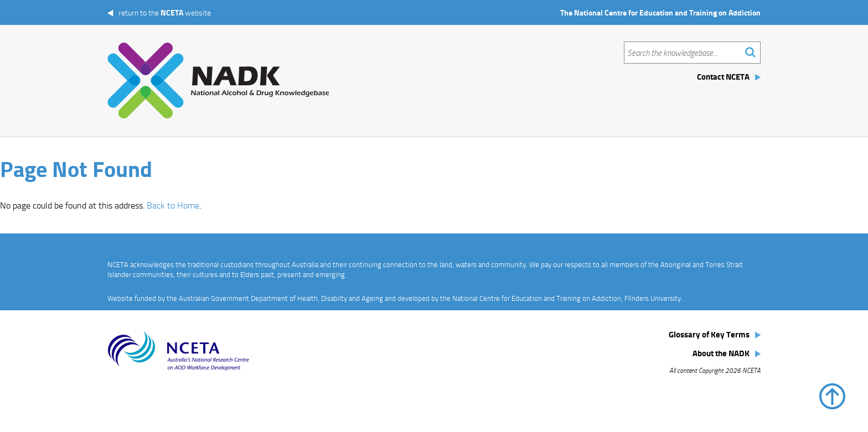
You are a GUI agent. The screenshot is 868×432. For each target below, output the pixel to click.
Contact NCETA (723, 77)
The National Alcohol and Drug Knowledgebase (218, 80)
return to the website (165, 13)
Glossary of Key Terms (709, 334)
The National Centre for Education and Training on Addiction (660, 12)
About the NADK (721, 353)
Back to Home (173, 205)
